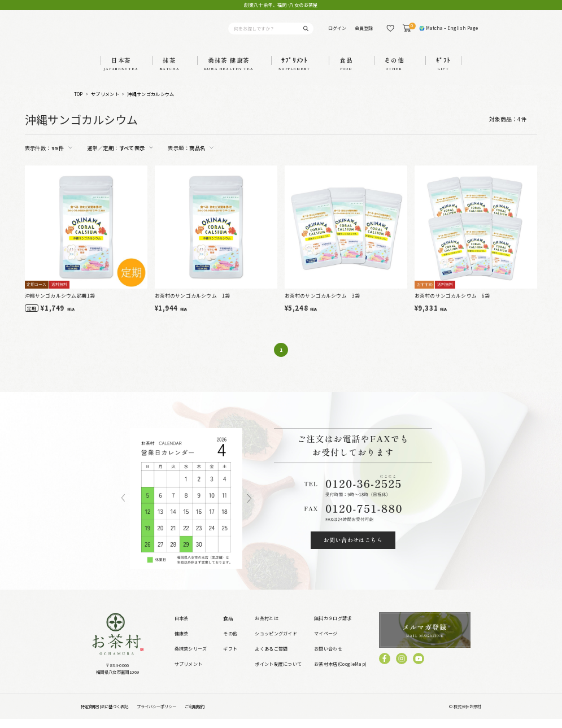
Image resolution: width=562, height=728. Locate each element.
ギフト (230, 658)
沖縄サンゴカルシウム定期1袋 (60, 305)
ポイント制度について (278, 673)
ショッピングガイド (276, 643)
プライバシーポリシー (156, 716)
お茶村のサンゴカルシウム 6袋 (452, 305)
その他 (230, 643)
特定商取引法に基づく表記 (104, 716)
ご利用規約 (195, 716)
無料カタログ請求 (333, 628)
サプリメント (105, 104)
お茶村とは (267, 628)
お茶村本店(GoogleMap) (340, 673)
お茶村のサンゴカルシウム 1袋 (193, 305)
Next (249, 508)
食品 (228, 628)
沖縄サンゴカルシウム (151, 104)
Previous (123, 508)
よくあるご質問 (271, 658)
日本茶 (182, 628)
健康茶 (182, 643)
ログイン (337, 33)
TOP (79, 104)
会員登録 (364, 33)
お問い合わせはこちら (353, 549)
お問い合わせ (328, 658)
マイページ (326, 643)
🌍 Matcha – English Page (448, 33)
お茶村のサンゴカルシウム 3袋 (323, 305)
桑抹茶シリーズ (191, 658)
